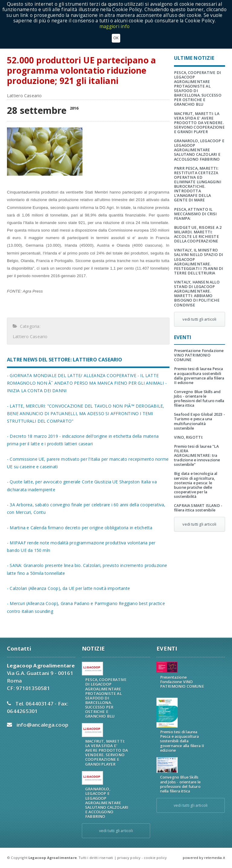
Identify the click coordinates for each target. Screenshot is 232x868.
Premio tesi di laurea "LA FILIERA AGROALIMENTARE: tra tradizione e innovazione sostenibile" (197, 455)
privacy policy (129, 858)
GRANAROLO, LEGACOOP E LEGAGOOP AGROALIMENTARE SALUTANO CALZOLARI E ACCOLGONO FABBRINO (199, 150)
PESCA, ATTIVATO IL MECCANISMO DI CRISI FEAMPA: (195, 214)
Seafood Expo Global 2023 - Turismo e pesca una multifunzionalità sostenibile (200, 421)
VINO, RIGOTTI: (189, 437)
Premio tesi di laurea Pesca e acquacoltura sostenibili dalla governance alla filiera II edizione (199, 376)
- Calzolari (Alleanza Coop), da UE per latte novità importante (68, 588)
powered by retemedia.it (204, 858)
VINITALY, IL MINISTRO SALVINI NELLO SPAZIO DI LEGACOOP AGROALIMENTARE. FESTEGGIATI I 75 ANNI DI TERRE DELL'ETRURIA (199, 262)
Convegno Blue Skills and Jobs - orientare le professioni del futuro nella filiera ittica (199, 399)
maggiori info (114, 26)
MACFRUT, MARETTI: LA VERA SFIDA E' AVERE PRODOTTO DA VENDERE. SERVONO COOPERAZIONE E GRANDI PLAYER (199, 123)
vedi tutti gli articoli (199, 319)
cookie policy (155, 858)
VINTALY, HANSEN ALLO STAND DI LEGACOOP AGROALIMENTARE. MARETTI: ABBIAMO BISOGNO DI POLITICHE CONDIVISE (197, 294)
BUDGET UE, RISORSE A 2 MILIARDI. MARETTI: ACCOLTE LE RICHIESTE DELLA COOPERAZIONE (198, 234)
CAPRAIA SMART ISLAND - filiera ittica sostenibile (198, 508)
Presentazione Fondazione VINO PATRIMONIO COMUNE (199, 355)
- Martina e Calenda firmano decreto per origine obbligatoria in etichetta (80, 528)
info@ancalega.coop (43, 725)
